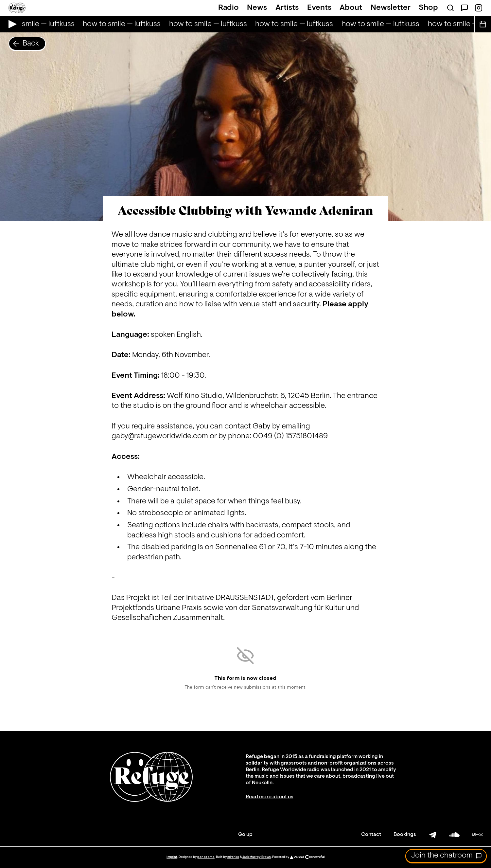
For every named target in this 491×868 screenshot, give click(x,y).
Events (319, 8)
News (257, 8)
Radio (228, 8)
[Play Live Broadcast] (11, 24)
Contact (371, 835)
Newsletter (391, 8)
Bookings (405, 835)
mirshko (233, 857)
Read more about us (270, 797)
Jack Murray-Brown (257, 857)
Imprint (172, 857)
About (351, 8)
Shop (428, 8)
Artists (287, 8)
